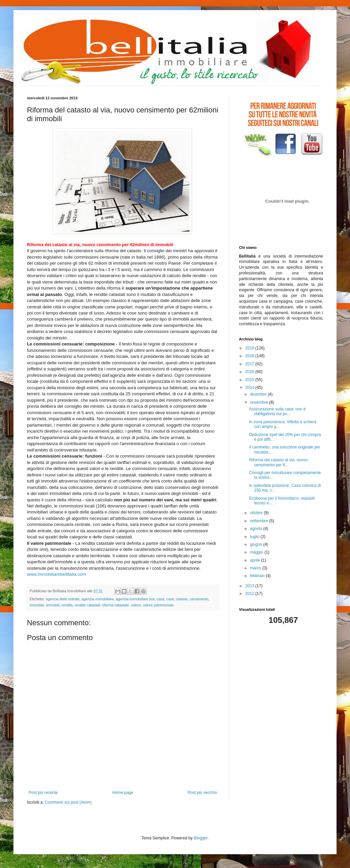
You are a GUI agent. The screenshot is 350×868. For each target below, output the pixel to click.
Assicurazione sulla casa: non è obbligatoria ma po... (277, 411)
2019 (250, 348)
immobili (53, 605)
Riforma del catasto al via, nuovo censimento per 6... (278, 462)
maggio (257, 552)
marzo (256, 568)
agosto (257, 529)
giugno (257, 544)
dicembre (259, 394)
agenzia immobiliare (98, 599)
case (170, 599)
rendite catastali (87, 605)
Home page (123, 793)
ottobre (257, 513)
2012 (250, 594)
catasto (182, 599)
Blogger (201, 838)
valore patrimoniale (158, 605)
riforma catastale (115, 605)
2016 (250, 372)
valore (136, 605)
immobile (37, 605)
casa (161, 599)
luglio (255, 537)
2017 (250, 364)
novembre (260, 402)
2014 (250, 388)
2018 (250, 356)
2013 (250, 586)
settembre (260, 521)
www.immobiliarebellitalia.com (56, 574)
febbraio (258, 576)
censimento (199, 599)
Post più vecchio (202, 793)
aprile (256, 560)
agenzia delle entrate (63, 599)
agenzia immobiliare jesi (135, 599)
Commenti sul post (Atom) (68, 802)
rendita (67, 605)
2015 (250, 380)
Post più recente (43, 793)
